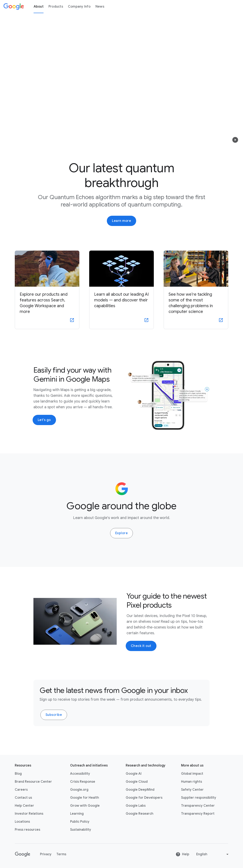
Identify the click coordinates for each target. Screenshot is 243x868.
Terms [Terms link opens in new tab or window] (61, 854)
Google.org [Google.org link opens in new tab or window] (79, 790)
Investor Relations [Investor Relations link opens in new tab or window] (29, 814)
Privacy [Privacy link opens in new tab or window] (46, 854)
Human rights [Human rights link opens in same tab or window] (192, 782)
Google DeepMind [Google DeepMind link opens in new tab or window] (140, 790)
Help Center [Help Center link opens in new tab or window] (24, 806)
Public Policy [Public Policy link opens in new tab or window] (80, 822)
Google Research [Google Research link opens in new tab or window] (140, 814)
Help (182, 854)
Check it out (141, 646)
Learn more (121, 221)
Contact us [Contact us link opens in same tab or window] (23, 798)
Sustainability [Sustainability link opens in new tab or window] (81, 830)
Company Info (79, 7)
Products (56, 7)
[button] (235, 140)
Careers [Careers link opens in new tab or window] (21, 790)
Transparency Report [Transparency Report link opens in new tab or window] (198, 814)
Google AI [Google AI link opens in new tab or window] (134, 774)
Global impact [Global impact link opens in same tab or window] (192, 774)
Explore (122, 533)
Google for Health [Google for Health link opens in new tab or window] (85, 798)
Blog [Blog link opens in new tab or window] (18, 774)
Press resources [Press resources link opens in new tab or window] (27, 830)
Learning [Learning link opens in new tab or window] (77, 814)
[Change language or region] (213, 854)
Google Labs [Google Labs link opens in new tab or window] (136, 806)
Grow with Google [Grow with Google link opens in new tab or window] (85, 806)
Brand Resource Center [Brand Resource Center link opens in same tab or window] (33, 782)
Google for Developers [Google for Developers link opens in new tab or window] (144, 798)
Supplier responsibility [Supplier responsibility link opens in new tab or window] (199, 798)
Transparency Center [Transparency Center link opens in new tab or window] (198, 806)
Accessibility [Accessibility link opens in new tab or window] (80, 774)
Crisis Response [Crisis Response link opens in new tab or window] (83, 782)
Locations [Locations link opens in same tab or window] (22, 822)
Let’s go (44, 420)
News (100, 7)
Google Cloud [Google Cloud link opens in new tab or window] (137, 782)
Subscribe (54, 715)
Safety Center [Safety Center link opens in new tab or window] (192, 790)
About (39, 7)
